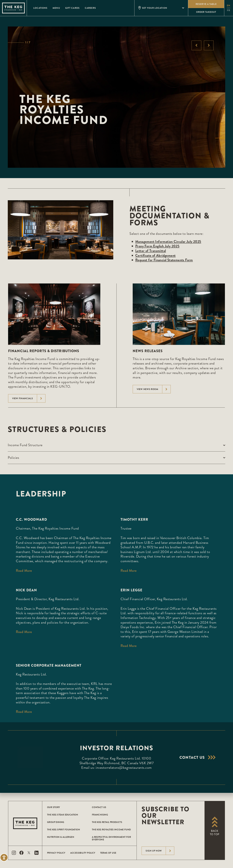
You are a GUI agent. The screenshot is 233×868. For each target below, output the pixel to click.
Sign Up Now (160, 851)
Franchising (100, 815)
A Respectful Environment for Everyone (111, 838)
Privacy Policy (56, 853)
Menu (56, 8)
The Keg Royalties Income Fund (111, 830)
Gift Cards (72, 8)
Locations (40, 8)
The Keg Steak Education (63, 815)
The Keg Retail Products (107, 822)
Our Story (54, 807)
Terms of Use (108, 853)
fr (229, 10)
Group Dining (56, 822)
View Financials (29, 398)
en (229, 5)
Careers (90, 8)
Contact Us (99, 807)
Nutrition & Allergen (61, 837)
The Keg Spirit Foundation (64, 830)
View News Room (154, 389)
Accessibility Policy (83, 853)
